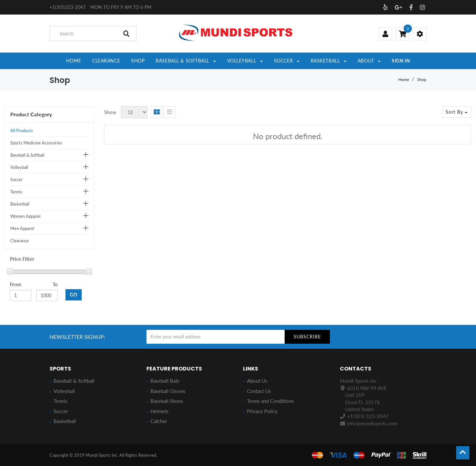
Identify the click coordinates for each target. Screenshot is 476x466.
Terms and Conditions (270, 401)
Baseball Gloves (168, 391)
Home (404, 79)
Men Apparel (22, 228)
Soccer (17, 179)
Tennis (16, 192)
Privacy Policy (262, 411)
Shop (422, 79)
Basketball (20, 204)
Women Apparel (25, 216)
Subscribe (307, 337)
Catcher (159, 421)
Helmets (159, 411)
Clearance (20, 241)
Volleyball (19, 167)
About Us (257, 381)
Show (110, 112)
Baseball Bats (165, 381)
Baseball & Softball (27, 155)
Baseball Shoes (167, 401)
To (55, 284)
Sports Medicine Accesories (36, 143)
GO (74, 295)
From (16, 284)
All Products (22, 131)
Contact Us (259, 391)
